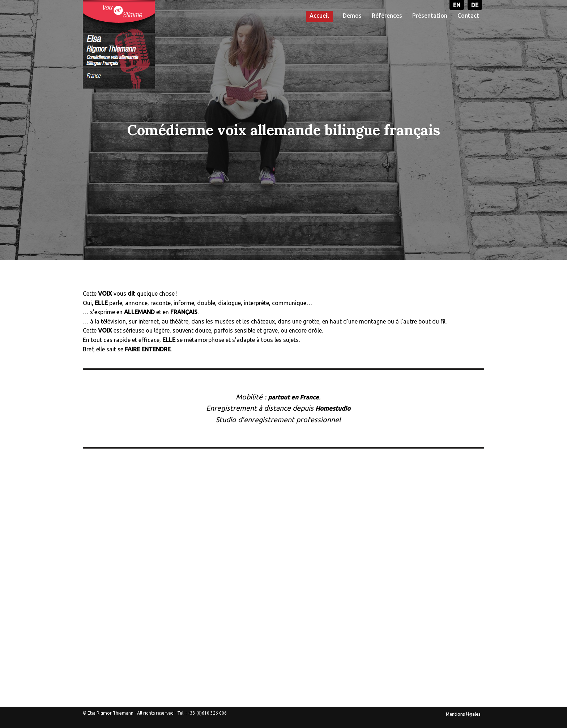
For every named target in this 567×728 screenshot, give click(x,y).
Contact (468, 16)
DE (475, 5)
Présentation (430, 16)
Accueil (319, 16)
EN (457, 5)
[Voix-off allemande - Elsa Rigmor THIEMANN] (119, 44)
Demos (352, 16)
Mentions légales (463, 714)
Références (387, 16)
